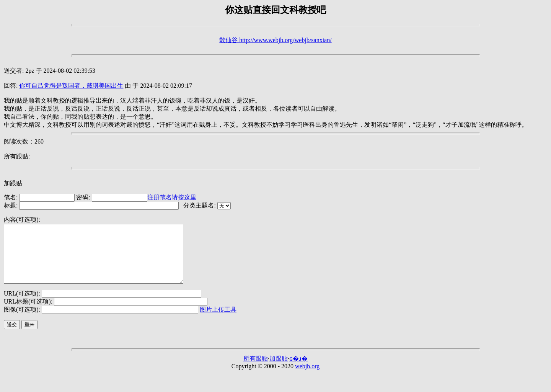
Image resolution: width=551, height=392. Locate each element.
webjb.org (307, 378)
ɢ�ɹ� (298, 370)
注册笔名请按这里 (172, 197)
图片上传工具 (218, 321)
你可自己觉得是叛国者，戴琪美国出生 (71, 86)
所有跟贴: (17, 156)
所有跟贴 (256, 370)
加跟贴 (13, 183)
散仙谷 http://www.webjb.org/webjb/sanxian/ (275, 40)
